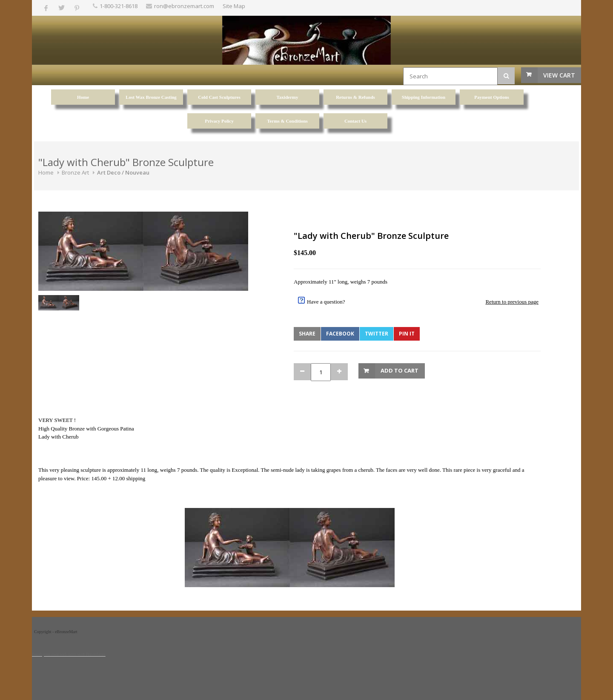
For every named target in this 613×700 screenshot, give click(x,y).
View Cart (559, 75)
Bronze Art (75, 172)
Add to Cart (400, 370)
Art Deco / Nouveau (123, 172)
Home (46, 172)
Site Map (234, 6)
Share (307, 334)
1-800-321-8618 (119, 6)
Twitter (377, 334)
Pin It (407, 334)
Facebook (340, 334)
